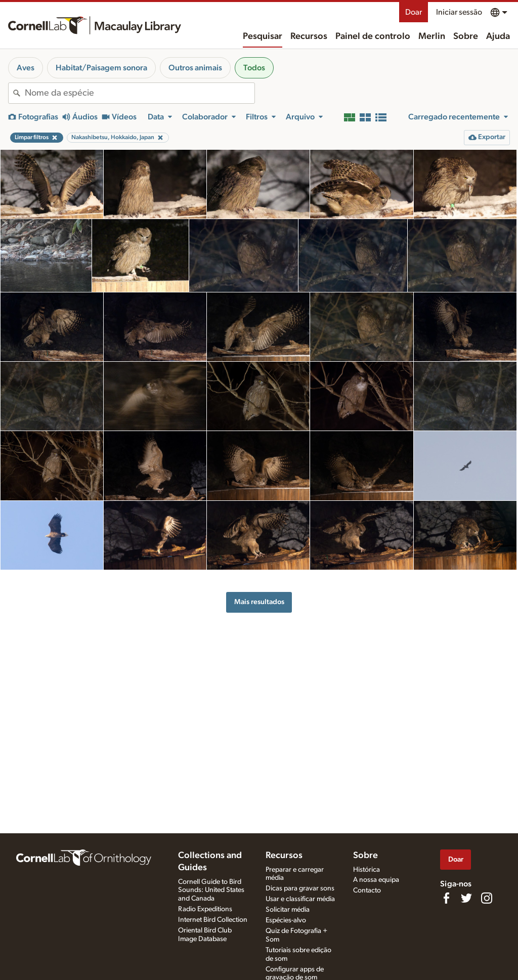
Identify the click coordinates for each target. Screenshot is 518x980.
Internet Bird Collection (213, 920)
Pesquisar (263, 36)
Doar (414, 12)
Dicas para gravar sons (300, 888)
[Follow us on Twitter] (466, 898)
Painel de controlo (373, 36)
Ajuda (498, 36)
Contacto (367, 890)
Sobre (466, 36)
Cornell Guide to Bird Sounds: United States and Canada (211, 890)
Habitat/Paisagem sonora (101, 68)
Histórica (366, 870)
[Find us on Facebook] (446, 898)
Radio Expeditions (205, 909)
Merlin (432, 36)
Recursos (309, 36)
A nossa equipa (376, 880)
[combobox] (140, 93)
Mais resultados (259, 602)
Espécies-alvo (286, 920)
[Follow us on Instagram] (487, 898)
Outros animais (195, 68)
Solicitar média (288, 910)
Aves (26, 68)
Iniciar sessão (459, 12)
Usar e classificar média (300, 899)
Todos (254, 68)
